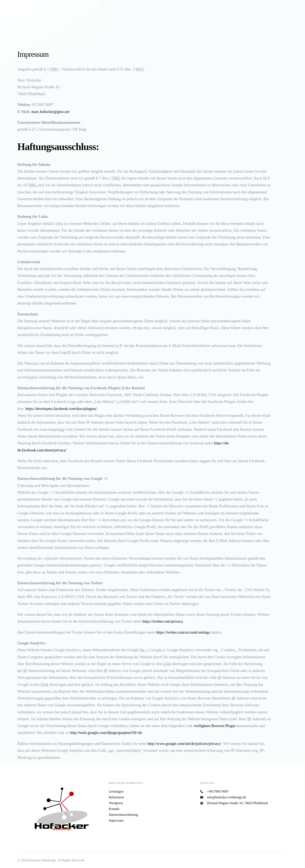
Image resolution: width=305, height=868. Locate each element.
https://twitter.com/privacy (163, 621)
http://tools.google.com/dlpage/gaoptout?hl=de (107, 732)
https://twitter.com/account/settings (184, 632)
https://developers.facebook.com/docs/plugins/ (62, 408)
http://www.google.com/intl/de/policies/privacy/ (185, 743)
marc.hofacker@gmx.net (51, 112)
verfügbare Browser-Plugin (215, 726)
